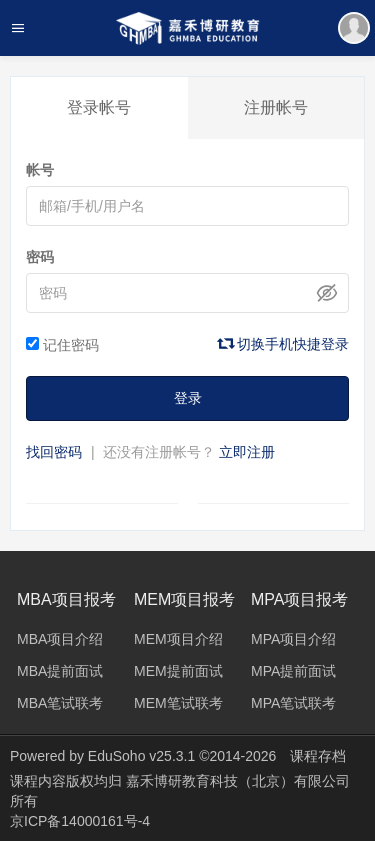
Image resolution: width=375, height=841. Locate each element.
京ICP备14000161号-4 (80, 821)
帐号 (40, 170)
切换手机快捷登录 (284, 344)
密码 (40, 257)
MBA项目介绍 (60, 639)
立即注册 (247, 452)
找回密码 (54, 452)
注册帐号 (276, 107)
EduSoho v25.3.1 (141, 756)
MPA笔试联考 (293, 703)
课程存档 (318, 756)
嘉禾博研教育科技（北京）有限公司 (238, 781)
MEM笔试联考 (178, 703)
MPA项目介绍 (293, 639)
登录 (188, 398)
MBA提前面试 (60, 671)
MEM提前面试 (178, 671)
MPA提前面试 (293, 671)
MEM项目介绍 (178, 639)
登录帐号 (99, 107)
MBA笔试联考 (60, 703)
